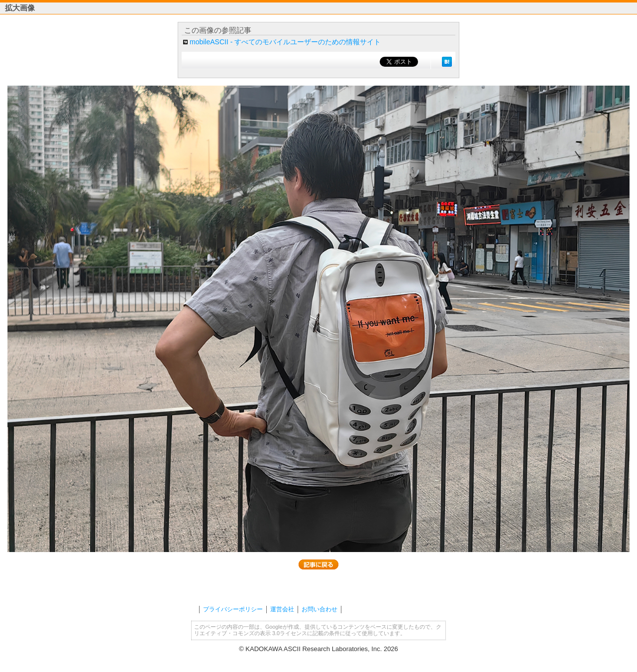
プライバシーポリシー (233, 609)
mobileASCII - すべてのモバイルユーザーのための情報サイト (285, 42)
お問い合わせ (319, 609)
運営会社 (282, 609)
